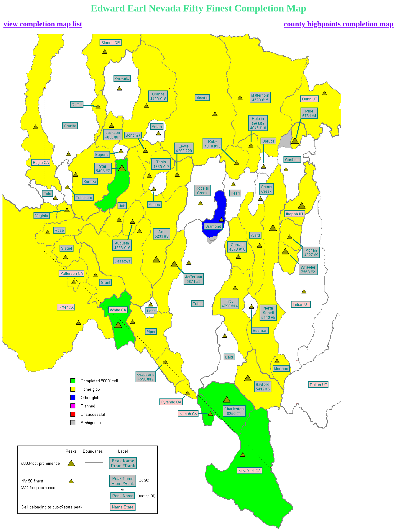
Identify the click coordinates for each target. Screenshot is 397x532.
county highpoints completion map (339, 24)
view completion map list (43, 24)
